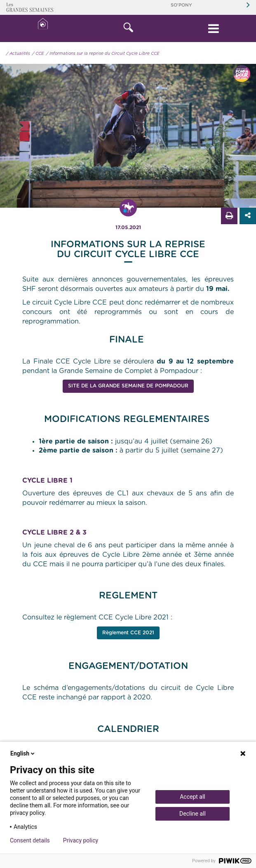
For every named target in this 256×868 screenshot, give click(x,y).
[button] (128, 28)
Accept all (193, 797)
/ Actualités (18, 54)
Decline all (193, 814)
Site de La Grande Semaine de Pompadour (128, 386)
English (23, 753)
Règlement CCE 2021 (128, 633)
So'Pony (181, 5)
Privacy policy (81, 840)
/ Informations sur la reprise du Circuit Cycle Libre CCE (103, 54)
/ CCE (38, 54)
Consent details (30, 840)
